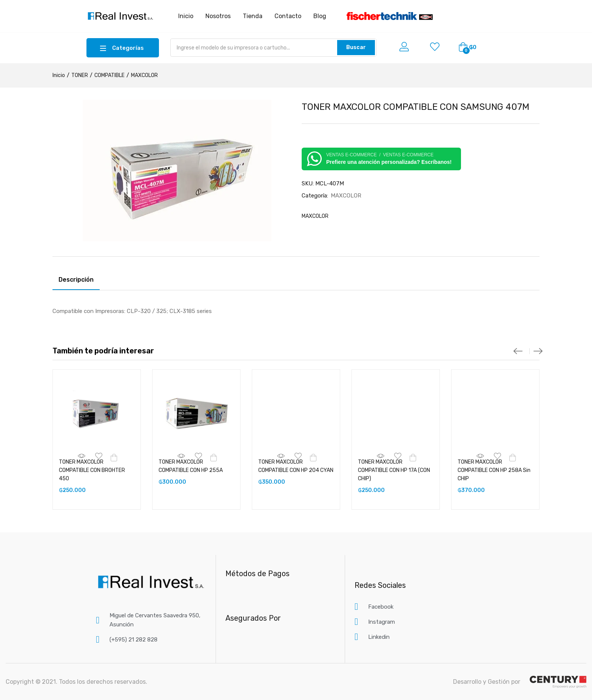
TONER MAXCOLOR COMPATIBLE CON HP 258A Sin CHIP (494, 470)
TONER (80, 75)
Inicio (59, 75)
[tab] (76, 281)
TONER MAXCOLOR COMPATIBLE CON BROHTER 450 (92, 470)
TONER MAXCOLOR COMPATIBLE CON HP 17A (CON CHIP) (394, 470)
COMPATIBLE (109, 75)
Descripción (76, 280)
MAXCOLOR (144, 75)
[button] (467, 48)
